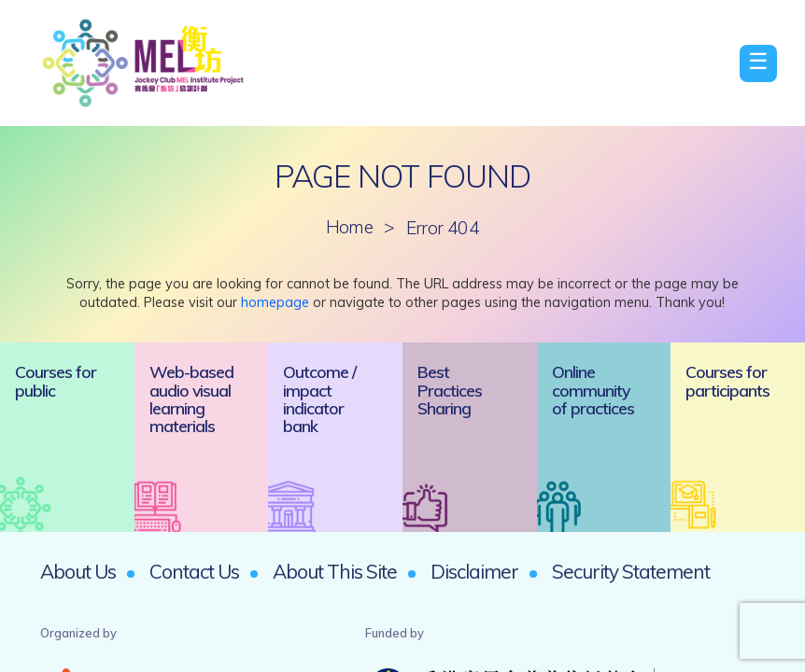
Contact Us (194, 571)
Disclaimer (474, 571)
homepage (275, 302)
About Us (78, 571)
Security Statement (631, 571)
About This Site (335, 571)
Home (350, 227)
